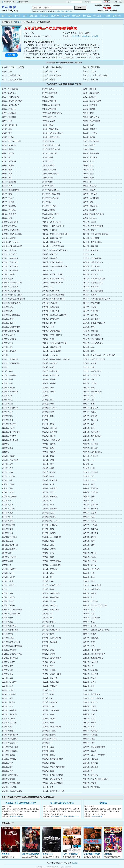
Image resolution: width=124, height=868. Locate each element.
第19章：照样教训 (9, 113)
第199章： (6, 355)
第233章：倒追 (7, 400)
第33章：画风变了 (90, 129)
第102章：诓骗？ (90, 222)
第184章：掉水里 (8, 335)
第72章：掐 (87, 182)
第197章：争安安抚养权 (52, 351)
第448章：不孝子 (8, 690)
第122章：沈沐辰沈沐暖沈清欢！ (55, 250)
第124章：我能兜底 (91, 250)
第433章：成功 (7, 670)
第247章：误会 (7, 420)
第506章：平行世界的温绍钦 (53, 767)
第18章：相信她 (89, 109)
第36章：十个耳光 (90, 133)
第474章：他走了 (90, 723)
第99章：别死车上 (90, 218)
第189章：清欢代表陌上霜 (93, 339)
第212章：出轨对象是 (51, 371)
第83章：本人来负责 (50, 198)
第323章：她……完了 (51, 521)
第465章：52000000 (91, 711)
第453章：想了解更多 (91, 694)
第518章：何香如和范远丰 (12, 75)
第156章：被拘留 (90, 295)
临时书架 (60, 11)
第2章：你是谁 (48, 89)
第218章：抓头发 (49, 380)
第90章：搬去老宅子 (91, 206)
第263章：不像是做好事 (52, 440)
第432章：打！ (89, 666)
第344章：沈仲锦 (49, 549)
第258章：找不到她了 (91, 432)
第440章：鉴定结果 (50, 678)
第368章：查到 (48, 581)
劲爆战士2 (108, 854)
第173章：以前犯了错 (51, 319)
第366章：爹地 (89, 577)
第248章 (45, 420)
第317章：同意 (48, 513)
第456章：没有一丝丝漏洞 (93, 698)
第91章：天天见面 (9, 210)
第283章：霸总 (7, 468)
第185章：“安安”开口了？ (52, 335)
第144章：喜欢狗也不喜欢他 (94, 279)
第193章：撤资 (7, 347)
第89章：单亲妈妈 (49, 206)
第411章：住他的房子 (91, 638)
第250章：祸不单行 (9, 424)
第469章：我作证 (8, 719)
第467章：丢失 (48, 715)
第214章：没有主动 (9, 375)
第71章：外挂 (48, 182)
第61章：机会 (7, 170)
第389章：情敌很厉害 (51, 610)
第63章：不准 (88, 170)
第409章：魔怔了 (8, 638)
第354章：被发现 (90, 561)
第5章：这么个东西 (50, 93)
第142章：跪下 (7, 279)
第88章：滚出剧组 (9, 206)
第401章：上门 (48, 626)
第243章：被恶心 (90, 412)
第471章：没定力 (90, 719)
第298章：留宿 (7, 488)
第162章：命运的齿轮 (91, 303)
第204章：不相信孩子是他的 (94, 359)
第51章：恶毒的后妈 (91, 153)
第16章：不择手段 (9, 109)
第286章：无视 (7, 472)
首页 (3, 16)
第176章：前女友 (49, 323)
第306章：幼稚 (89, 497)
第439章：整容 (7, 678)
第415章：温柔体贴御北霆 (12, 646)
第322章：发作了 (8, 521)
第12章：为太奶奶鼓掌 (92, 101)
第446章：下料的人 (50, 686)
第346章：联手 (7, 553)
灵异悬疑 (44, 16)
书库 (10, 16)
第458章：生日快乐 (50, 702)
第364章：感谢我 (8, 577)
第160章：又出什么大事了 (12, 303)
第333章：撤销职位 (91, 533)
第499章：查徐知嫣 (9, 759)
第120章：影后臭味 (91, 246)
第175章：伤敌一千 (9, 323)
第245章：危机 (48, 416)
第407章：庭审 (48, 634)
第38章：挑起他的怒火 (51, 137)
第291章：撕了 (89, 476)
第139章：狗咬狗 (8, 275)
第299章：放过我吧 (50, 488)
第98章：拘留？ (48, 218)
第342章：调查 (89, 545)
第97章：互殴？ (8, 218)
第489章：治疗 (89, 743)
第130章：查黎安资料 (10, 262)
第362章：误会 (48, 573)
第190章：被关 (7, 343)
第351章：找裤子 (90, 557)
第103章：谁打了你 (9, 226)
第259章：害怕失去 (9, 436)
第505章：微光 (7, 767)
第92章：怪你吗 (48, 210)
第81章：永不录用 (90, 194)
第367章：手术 (7, 581)
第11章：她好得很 (49, 101)
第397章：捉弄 (7, 622)
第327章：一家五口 (91, 525)
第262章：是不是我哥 (10, 440)
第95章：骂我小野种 (50, 214)
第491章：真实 (48, 747)
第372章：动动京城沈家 (92, 585)
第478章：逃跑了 (8, 731)
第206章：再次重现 (50, 363)
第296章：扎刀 (48, 484)
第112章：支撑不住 (9, 238)
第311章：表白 (48, 505)
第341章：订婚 (48, 545)
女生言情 (66, 16)
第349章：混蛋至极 (9, 557)
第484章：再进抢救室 (10, 739)
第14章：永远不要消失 (51, 105)
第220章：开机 (7, 384)
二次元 (107, 16)
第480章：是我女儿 (91, 731)
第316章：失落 (7, 513)
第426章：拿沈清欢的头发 (93, 658)
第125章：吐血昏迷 (9, 254)
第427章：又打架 (8, 662)
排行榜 (17, 16)
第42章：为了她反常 (91, 141)
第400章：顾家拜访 (9, 626)
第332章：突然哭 (49, 533)
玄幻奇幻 (117, 16)
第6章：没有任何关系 (91, 93)
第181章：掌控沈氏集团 (11, 331)
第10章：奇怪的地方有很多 (12, 101)
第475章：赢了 (7, 727)
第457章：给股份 (8, 702)
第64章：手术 (7, 174)
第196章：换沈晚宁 (9, 351)
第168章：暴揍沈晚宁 (91, 311)
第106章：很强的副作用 (11, 230)
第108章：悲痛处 (90, 230)
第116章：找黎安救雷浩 (51, 242)
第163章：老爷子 (8, 307)
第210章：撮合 (89, 367)
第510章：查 (88, 771)
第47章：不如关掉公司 (51, 149)
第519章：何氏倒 (90, 71)
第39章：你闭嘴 (89, 137)
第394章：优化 (7, 618)
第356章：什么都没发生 (52, 565)
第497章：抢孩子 (49, 755)
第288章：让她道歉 (91, 472)
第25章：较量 (7, 121)
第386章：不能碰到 (50, 606)
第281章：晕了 (48, 464)
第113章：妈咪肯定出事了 (52, 238)
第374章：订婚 (48, 589)
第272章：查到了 (49, 452)
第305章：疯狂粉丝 (50, 497)
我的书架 (69, 11)
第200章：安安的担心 (51, 355)
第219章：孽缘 (89, 380)
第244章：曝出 (7, 416)
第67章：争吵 (7, 178)
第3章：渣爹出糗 (90, 89)
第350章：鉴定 (48, 557)
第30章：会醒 (88, 125)
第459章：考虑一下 (91, 702)
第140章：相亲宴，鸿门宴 (52, 275)
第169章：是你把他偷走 (11, 315)
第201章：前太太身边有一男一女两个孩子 (99, 355)
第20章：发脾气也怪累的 (52, 113)
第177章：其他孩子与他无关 (94, 323)
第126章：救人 (89, 254)
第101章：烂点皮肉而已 (52, 222)
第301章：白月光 (8, 493)
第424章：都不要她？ (10, 658)
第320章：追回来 (49, 517)
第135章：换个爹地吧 (91, 266)
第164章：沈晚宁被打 (51, 307)
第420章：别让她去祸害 (92, 650)
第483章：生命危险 (91, 735)
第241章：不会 (7, 412)
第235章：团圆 (89, 400)
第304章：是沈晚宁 (9, 497)
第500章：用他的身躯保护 (52, 759)
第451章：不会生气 (9, 694)
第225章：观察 (89, 388)
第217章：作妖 (7, 380)
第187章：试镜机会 (9, 339)
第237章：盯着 (89, 404)
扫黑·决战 (6, 854)
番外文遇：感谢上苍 (17, 817)
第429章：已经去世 (91, 662)
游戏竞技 (76, 16)
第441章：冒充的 (90, 678)
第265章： (6, 444)
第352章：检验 (7, 561)
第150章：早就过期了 (91, 287)
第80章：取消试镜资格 (51, 194)
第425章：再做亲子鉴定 (52, 658)
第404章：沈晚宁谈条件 (52, 630)
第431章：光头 (48, 666)
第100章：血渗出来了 (10, 222)
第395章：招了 (48, 618)
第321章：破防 (89, 517)
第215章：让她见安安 (51, 375)
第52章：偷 (6, 157)
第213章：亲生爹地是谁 (92, 371)
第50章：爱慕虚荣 (49, 153)
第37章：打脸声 (8, 137)
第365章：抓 (47, 577)
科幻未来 (97, 16)
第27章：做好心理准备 (92, 121)
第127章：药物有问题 (10, 258)
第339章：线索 (89, 541)
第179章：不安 (48, 327)
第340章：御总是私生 (10, 545)
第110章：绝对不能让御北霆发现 (55, 234)
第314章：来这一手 (50, 509)
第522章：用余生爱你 (91, 67)
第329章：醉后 (48, 529)
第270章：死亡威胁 (91, 448)
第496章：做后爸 (8, 755)
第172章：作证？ (8, 319)
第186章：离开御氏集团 (92, 335)
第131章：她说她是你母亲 (52, 262)
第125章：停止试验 (50, 254)
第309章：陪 (88, 501)
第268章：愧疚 (7, 448)
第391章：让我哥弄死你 (11, 614)
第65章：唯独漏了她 (50, 174)
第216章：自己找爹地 (91, 375)
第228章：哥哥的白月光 (92, 392)
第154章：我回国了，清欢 (12, 295)
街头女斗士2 (48, 854)
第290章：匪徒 (48, 476)
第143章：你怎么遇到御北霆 (53, 279)
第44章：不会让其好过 (51, 145)
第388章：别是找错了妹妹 (12, 610)
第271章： (6, 452)
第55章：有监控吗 (9, 162)
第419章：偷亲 (48, 650)
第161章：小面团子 (50, 303)
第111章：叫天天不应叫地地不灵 (96, 234)
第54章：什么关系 (90, 157)
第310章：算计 (7, 505)
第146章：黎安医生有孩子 (52, 283)
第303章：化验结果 (91, 493)
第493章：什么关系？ (10, 751)
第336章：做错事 (90, 537)
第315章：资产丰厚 (91, 509)
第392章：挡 (47, 614)
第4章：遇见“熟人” (9, 93)
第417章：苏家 (89, 646)
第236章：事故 (48, 404)
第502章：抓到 (7, 763)
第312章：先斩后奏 (91, 505)
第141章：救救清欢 (91, 275)
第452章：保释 (48, 694)
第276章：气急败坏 (91, 456)
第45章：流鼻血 (89, 145)
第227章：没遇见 (49, 392)
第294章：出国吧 (90, 480)
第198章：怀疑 (89, 351)
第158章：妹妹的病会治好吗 (53, 299)
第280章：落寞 (7, 464)
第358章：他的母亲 (9, 569)
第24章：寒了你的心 (91, 117)
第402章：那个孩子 (91, 626)
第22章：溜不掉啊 (9, 117)
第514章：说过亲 (49, 79)
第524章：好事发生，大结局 (85, 36)
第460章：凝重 (7, 706)
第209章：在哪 (48, 367)
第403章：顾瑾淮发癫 (10, 630)
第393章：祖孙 (89, 614)
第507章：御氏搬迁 (91, 767)
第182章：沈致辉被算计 (52, 331)
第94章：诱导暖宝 (9, 214)
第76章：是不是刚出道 (10, 190)
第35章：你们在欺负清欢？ (53, 133)
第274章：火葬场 (8, 456)
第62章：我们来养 (49, 170)
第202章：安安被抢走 (10, 359)
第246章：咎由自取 (91, 416)
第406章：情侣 (7, 634)
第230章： (46, 396)
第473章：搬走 (48, 723)
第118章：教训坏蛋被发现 (12, 246)
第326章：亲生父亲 (50, 525)
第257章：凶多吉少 (50, 432)
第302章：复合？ (49, 493)
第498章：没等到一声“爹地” (94, 755)
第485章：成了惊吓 (50, 739)
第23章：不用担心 (49, 117)
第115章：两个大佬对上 (11, 242)
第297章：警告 (89, 484)
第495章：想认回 (90, 751)
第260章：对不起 (49, 436)
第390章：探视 (89, 610)
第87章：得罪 (88, 202)
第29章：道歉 (48, 125)
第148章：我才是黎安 (10, 287)
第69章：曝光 (88, 178)
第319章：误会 (7, 517)
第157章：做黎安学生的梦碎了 (13, 299)
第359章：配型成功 (50, 569)
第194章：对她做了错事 (52, 347)
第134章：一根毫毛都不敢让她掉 (55, 266)
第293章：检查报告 (50, 480)
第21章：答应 (88, 113)
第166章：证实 (7, 311)
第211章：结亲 (7, 371)
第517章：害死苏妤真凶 (52, 75)
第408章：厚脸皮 (90, 634)
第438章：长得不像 (91, 674)
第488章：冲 (47, 743)
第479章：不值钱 (49, 731)
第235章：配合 (7, 404)
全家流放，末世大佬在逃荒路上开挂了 (21, 803)
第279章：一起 (89, 460)
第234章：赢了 (48, 400)
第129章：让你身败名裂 (92, 258)
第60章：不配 (88, 166)
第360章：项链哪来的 (91, 569)
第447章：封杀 (89, 686)
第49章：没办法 (8, 153)
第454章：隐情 (7, 698)
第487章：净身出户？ (10, 743)
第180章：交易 (89, 327)
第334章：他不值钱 (9, 537)
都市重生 (87, 16)
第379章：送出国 (8, 597)
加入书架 (11, 55)
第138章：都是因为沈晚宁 (93, 271)
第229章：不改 (7, 396)
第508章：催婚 (7, 771)
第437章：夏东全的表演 (52, 674)
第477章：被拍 (89, 727)
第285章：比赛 (89, 468)
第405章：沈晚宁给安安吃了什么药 (97, 630)
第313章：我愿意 (8, 509)
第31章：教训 (7, 129)
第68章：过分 (48, 178)
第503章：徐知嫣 (49, 763)
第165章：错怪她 (90, 307)
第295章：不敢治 (8, 484)
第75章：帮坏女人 (90, 186)
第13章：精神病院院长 (10, 105)
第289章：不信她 (8, 476)
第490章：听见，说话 (10, 747)
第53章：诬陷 (48, 157)
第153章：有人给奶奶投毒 (93, 291)
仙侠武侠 (34, 16)
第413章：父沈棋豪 (50, 642)
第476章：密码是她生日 (52, 727)
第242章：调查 (48, 412)
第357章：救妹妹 (90, 565)
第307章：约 (6, 501)
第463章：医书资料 (9, 711)
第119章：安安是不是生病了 (53, 246)
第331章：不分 (7, 533)
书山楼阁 (14, 8)
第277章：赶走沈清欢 (10, 460)
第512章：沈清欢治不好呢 (52, 775)
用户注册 (119, 2)
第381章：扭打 (89, 597)
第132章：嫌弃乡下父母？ (93, 262)
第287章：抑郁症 (49, 472)
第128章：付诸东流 (50, 258)
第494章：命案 (48, 751)
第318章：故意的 (90, 513)
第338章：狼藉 (48, 541)
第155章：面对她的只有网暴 (53, 295)
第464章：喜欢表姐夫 (51, 711)
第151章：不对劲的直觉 (11, 291)
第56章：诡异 (48, 162)
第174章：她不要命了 (91, 319)
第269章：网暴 (48, 448)
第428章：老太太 (49, 662)
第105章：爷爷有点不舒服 (93, 226)
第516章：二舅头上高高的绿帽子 (96, 75)
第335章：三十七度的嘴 (52, 537)
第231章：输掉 (89, 396)
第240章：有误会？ (91, 408)
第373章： (6, 589)
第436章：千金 (7, 674)
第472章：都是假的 (9, 723)
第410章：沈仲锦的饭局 (52, 638)
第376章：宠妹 (7, 593)
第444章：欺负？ (90, 682)
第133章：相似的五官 (10, 266)
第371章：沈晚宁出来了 (52, 585)
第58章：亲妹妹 (8, 166)
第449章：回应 (48, 690)
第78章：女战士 (89, 190)
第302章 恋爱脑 (97, 817)
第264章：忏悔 (89, 440)
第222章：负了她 (90, 384)
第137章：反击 (48, 271)
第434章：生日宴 (49, 670)
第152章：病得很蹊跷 (51, 291)
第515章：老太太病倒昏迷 (12, 79)
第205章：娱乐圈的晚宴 (11, 363)
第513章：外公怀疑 (91, 79)
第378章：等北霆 (90, 593)
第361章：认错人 (8, 573)
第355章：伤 (6, 565)
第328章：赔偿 (7, 529)
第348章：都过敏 (90, 553)
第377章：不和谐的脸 (51, 593)
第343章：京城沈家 (9, 549)
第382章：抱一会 (8, 602)
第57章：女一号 (89, 162)
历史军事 (55, 16)
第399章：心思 (89, 622)
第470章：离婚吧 (49, 719)
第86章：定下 (48, 202)
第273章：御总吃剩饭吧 (92, 452)
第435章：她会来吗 (91, 670)
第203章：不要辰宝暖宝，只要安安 (56, 359)
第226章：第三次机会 (10, 392)
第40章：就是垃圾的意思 (11, 141)
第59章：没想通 (48, 166)
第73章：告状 (7, 186)
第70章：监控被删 (9, 182)
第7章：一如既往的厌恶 (11, 97)
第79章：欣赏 (7, 194)
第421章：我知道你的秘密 (12, 654)
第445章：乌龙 (7, 686)
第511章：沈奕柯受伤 (10, 775)
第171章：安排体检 (91, 315)
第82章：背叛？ (8, 198)
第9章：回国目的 (90, 97)
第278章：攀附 (48, 460)
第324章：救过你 (90, 521)
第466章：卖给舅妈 (9, 715)
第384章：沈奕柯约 (91, 602)
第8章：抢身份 (48, 97)
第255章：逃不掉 (90, 428)
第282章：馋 (88, 464)
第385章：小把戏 (8, 606)
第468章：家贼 (89, 715)
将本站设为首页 (9, 2)
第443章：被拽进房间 (51, 682)
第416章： (46, 646)
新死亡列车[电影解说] (31, 854)
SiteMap (75, 863)
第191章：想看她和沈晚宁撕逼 (54, 343)
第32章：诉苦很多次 (50, 129)
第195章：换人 (89, 347)
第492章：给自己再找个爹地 (94, 747)
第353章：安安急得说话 (52, 561)
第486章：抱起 (89, 739)
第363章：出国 (89, 573)
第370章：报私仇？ (9, 585)
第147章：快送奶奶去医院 (93, 283)
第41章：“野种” (48, 141)
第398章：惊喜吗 (49, 622)
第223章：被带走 (8, 388)
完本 (25, 16)
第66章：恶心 (88, 174)
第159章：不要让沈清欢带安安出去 (97, 299)
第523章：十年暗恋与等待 (52, 67)
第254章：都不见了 (50, 428)
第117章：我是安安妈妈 (92, 242)
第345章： (87, 549)
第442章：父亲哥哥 (9, 682)
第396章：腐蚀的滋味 (91, 618)
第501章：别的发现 (91, 759)
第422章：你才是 (49, 654)
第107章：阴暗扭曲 (50, 230)
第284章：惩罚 (48, 468)
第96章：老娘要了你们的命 (94, 214)
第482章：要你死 (49, 735)
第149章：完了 (48, 287)
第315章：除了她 (8, 525)
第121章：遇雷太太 (9, 250)
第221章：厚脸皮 (49, 384)
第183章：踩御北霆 (91, 331)
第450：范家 (88, 690)
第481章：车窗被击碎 (10, 735)
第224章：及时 (48, 388)
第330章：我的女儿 (91, 529)
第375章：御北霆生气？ (92, 589)
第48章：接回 (88, 149)
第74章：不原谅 (48, 186)
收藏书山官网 (24, 2)
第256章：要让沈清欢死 (11, 432)
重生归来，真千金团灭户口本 (62, 803)
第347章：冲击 (48, 553)
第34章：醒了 (7, 133)
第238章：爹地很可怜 (10, 408)
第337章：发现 (7, 541)
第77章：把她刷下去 (50, 190)
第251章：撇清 (48, 424)
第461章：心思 (48, 706)
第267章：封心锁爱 (91, 444)
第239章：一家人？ (50, 408)
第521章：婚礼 (7, 71)
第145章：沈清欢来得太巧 (12, 283)
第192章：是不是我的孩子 (93, 343)
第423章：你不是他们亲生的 (94, 654)
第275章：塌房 (48, 456)
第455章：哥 (47, 698)
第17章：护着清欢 (49, 109)
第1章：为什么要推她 (10, 89)
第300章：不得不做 (91, 488)
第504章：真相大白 (91, 763)
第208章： (6, 367)
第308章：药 (47, 501)
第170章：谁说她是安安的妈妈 (54, 315)
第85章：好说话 (8, 202)
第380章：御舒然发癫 (51, 597)
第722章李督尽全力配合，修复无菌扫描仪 (65, 817)
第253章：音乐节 (8, 428)
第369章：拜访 (89, 581)
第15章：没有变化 (90, 105)
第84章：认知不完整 (91, 198)
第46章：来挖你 (8, 149)
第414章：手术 (89, 642)
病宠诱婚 (103, 803)
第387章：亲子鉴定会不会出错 (95, 606)
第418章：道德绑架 (9, 650)
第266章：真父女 (49, 444)
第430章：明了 (7, 666)
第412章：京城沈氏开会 (11, 642)
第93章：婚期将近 (90, 210)
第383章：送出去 (49, 602)
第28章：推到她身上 (9, 125)
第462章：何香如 (90, 706)
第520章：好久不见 (50, 71)
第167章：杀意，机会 (51, 311)
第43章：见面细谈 (9, 145)
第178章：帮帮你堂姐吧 (11, 327)
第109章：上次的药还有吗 (12, 234)
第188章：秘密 (48, 339)
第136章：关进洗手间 (10, 271)
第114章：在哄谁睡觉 (91, 238)
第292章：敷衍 (7, 480)
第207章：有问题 (90, 363)
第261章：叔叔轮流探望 (92, 436)
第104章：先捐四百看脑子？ (53, 226)
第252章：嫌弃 (89, 424)
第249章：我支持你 (91, 420)
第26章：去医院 (48, 121)
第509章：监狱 (48, 771)
